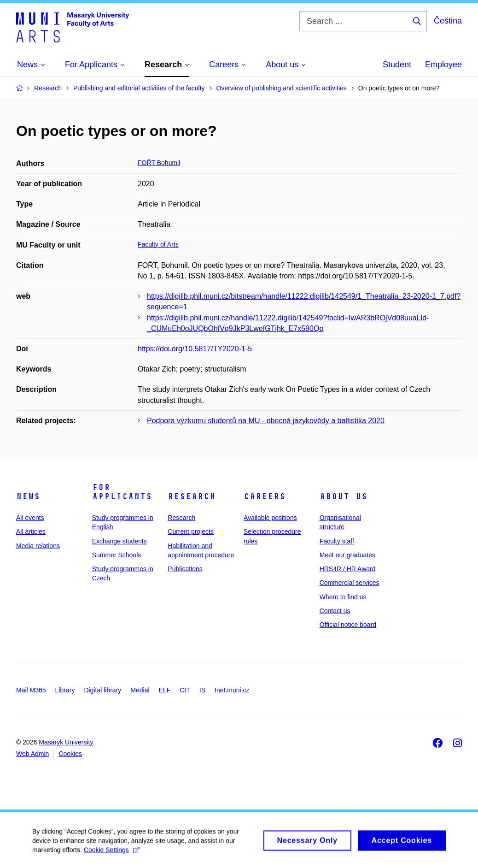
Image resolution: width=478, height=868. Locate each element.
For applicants (122, 492)
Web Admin (32, 754)
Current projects (191, 531)
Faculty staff (337, 541)
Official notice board (348, 625)
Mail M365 (31, 690)
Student (397, 65)
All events (30, 518)
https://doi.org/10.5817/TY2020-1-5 (195, 349)
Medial (140, 690)
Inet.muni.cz (232, 690)
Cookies (70, 754)
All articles (31, 531)
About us (344, 496)
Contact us (335, 611)
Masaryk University (66, 742)
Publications (185, 569)
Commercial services (350, 583)
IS (202, 690)
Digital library (102, 690)
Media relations (38, 546)
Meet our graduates (347, 555)
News (28, 496)
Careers (265, 496)
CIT (185, 690)
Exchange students (119, 541)
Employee (443, 65)
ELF (165, 690)
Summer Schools (117, 555)
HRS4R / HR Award (348, 569)
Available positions (270, 518)
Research (192, 496)
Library (65, 690)
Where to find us (343, 597)
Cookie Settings (112, 855)
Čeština (448, 21)
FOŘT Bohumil (159, 163)
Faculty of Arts (158, 244)
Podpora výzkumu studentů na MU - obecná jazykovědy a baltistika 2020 (266, 421)
